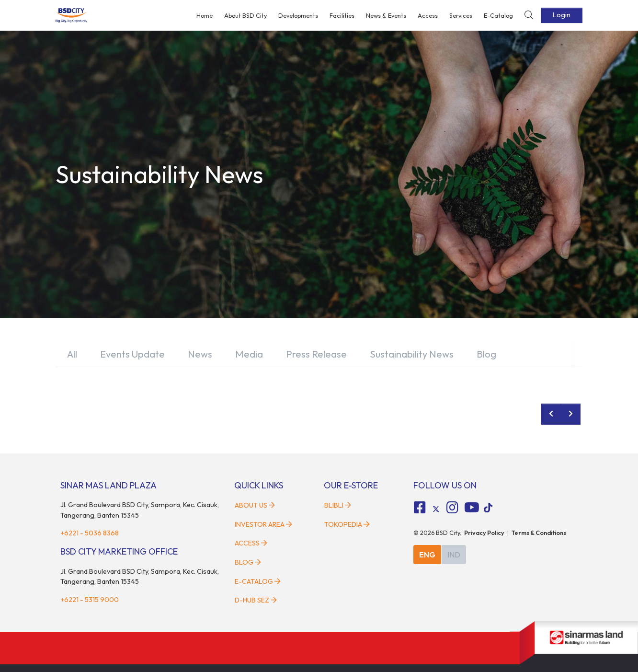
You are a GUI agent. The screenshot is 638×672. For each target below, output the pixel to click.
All (72, 354)
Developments (298, 15)
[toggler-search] (529, 16)
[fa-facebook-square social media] (420, 508)
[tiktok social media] (436, 509)
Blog (486, 354)
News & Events (386, 15)
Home (205, 15)
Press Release (316, 354)
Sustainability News (412, 354)
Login (562, 15)
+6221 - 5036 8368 (90, 533)
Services (461, 15)
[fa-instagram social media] (452, 508)
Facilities (342, 15)
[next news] (571, 414)
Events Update (132, 354)
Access (428, 15)
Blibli (338, 505)
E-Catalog (498, 15)
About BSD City (245, 15)
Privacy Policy (484, 533)
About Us (255, 505)
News (200, 354)
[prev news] (551, 414)
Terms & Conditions (539, 533)
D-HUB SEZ (256, 600)
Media (249, 354)
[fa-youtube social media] (472, 508)
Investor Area (263, 524)
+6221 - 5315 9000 (90, 600)
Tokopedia (347, 524)
